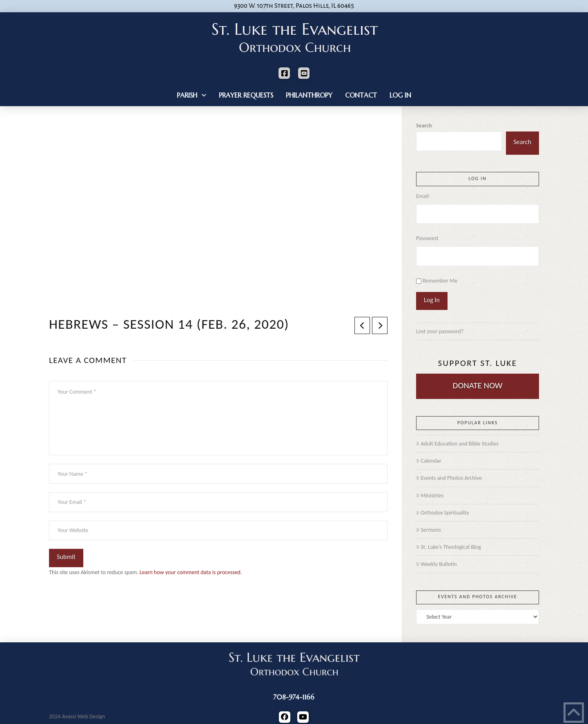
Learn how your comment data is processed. (191, 572)
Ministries (430, 496)
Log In (432, 300)
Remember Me (440, 281)
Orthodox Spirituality (443, 513)
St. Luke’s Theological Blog (449, 547)
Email (422, 196)
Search (424, 126)
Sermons (429, 530)
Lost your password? (440, 331)
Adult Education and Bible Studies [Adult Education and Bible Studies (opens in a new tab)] (457, 444)
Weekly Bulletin (437, 564)
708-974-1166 (294, 697)
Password (427, 238)
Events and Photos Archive (449, 478)
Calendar (429, 461)
